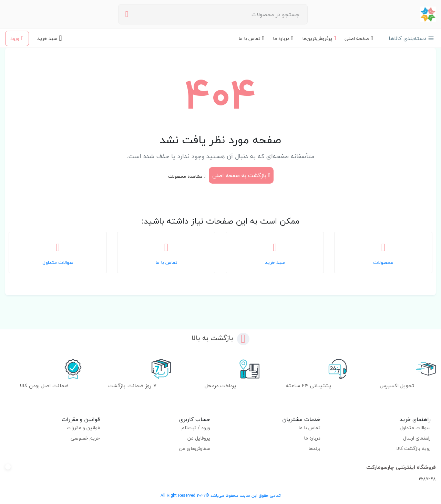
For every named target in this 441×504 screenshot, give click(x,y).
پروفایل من (199, 438)
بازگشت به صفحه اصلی (241, 175)
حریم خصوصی (85, 438)
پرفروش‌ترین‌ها (319, 38)
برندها (314, 448)
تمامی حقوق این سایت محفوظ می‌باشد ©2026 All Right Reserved (221, 496)
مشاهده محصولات (187, 176)
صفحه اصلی (359, 38)
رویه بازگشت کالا (413, 448)
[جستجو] (127, 14)
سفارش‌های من (195, 448)
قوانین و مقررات (83, 428)
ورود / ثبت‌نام (196, 428)
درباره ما (283, 38)
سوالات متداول (415, 428)
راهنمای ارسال (417, 438)
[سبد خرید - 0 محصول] (50, 38)
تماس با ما (252, 38)
